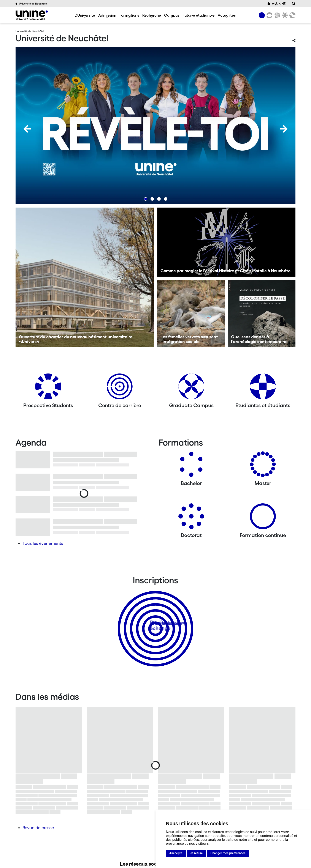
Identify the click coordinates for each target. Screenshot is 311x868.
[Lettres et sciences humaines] (269, 15)
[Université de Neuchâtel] (32, 15)
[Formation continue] (263, 518)
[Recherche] (294, 4)
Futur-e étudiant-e (198, 15)
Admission (107, 15)
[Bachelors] (191, 466)
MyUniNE (277, 4)
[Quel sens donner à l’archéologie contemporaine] (262, 314)
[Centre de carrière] (120, 388)
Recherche (152, 15)
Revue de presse (38, 828)
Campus (172, 15)
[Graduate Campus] (191, 388)
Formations (129, 15)
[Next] (284, 129)
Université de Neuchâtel (32, 4)
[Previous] (27, 129)
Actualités (227, 15)
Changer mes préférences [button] (228, 853)
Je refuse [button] (196, 853)
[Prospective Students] (48, 388)
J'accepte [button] (176, 853)
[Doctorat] (191, 518)
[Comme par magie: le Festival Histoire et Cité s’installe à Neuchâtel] (226, 242)
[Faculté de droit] (284, 15)
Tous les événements (43, 543)
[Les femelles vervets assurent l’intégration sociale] (191, 314)
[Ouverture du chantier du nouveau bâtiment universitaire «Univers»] (85, 277)
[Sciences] (276, 15)
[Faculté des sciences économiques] (292, 15)
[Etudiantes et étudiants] (263, 388)
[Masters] (263, 466)
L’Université (85, 15)
